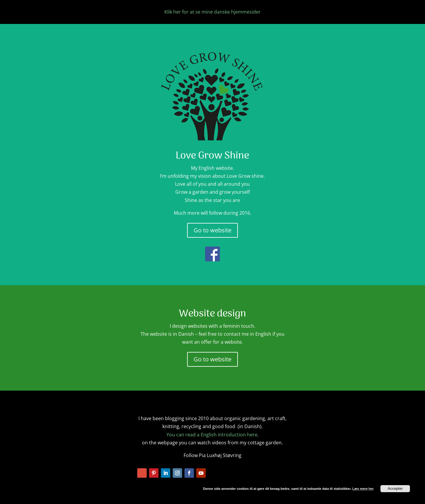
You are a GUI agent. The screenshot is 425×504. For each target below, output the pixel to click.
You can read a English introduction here (212, 435)
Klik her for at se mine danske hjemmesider (212, 12)
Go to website (212, 230)
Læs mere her (363, 489)
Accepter (395, 489)
